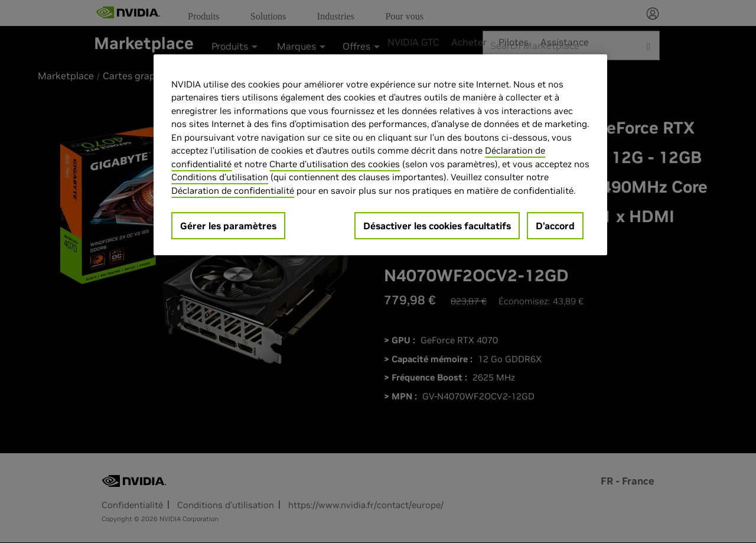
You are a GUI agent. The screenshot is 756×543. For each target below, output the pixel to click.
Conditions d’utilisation (220, 177)
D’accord (555, 226)
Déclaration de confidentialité (233, 191)
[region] (380, 155)
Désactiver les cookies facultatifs (437, 226)
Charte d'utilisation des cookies (335, 164)
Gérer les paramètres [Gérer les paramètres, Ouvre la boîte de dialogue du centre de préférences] (228, 226)
